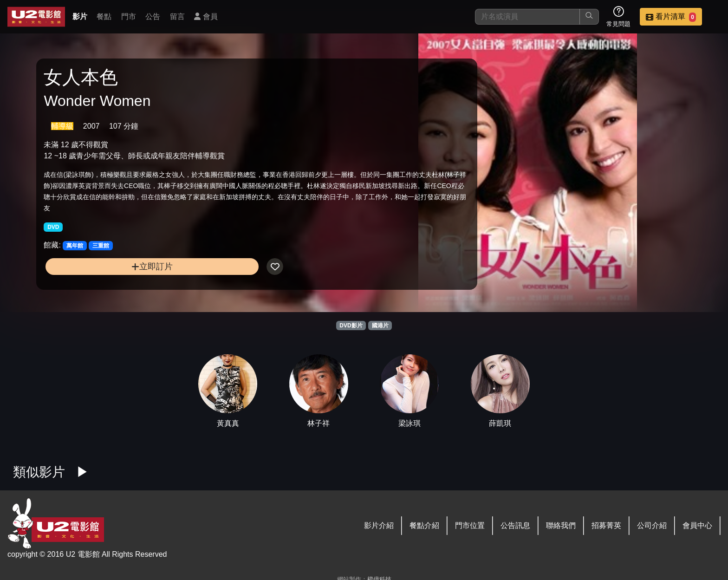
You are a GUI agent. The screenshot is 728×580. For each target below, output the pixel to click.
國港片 (380, 326)
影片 (80, 16)
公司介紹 (652, 525)
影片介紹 (379, 525)
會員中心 (697, 525)
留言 (177, 16)
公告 (153, 16)
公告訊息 (515, 525)
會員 (206, 16)
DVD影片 (351, 326)
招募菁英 (606, 525)
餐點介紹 (424, 525)
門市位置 (470, 525)
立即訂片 (124, 283)
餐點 (104, 16)
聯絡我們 (561, 525)
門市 (129, 16)
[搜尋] (527, 17)
